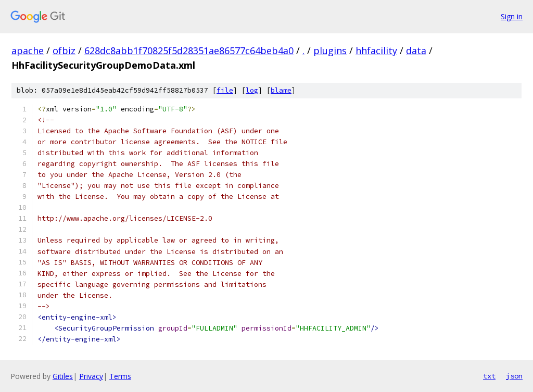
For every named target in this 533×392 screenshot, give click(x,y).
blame (281, 90)
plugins (330, 50)
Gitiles (63, 376)
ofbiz (64, 50)
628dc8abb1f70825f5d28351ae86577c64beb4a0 (189, 50)
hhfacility (376, 50)
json (514, 376)
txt (489, 376)
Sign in (512, 16)
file (225, 90)
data (416, 50)
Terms (120, 376)
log (252, 90)
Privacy (91, 376)
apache (28, 50)
